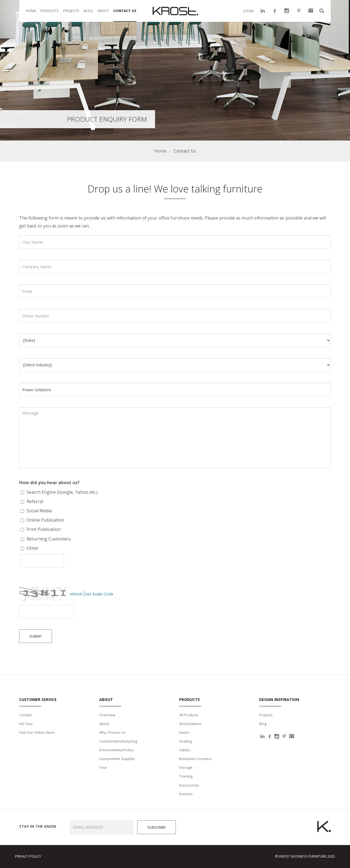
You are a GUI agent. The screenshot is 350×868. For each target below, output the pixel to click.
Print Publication (43, 529)
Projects (266, 715)
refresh (76, 594)
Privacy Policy (28, 856)
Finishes (186, 794)
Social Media (39, 511)
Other (32, 548)
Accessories (189, 785)
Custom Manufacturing (118, 741)
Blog (263, 724)
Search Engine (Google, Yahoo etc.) (62, 492)
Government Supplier (117, 759)
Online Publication (45, 520)
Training (186, 776)
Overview (107, 715)
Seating (185, 741)
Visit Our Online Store (37, 732)
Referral (34, 501)
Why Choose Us (112, 732)
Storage (186, 767)
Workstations (190, 724)
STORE (249, 11)
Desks (184, 732)
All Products (189, 715)
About (104, 724)
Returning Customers (48, 539)
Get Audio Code (99, 594)
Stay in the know (36, 826)
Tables (185, 750)
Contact (25, 715)
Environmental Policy (116, 750)
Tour (103, 767)
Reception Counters (196, 759)
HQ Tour (26, 724)
